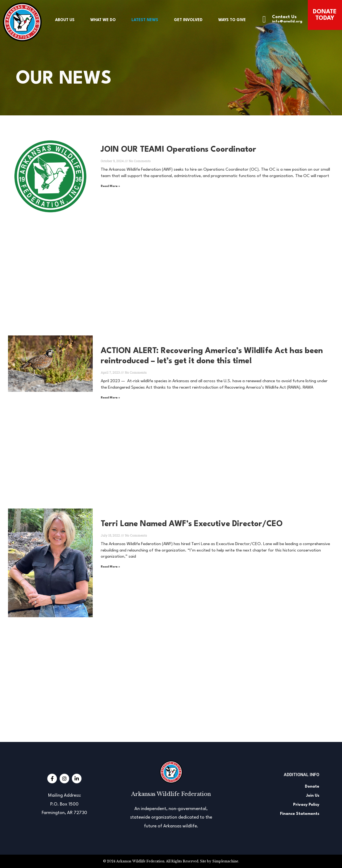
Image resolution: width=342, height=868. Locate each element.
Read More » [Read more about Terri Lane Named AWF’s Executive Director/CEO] (110, 567)
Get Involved (188, 20)
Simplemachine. (226, 861)
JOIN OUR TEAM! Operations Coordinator (178, 150)
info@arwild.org (287, 21)
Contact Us (284, 17)
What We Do (103, 20)
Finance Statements (300, 814)
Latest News (145, 20)
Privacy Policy (306, 805)
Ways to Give (232, 20)
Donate (312, 787)
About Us (65, 20)
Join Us (313, 796)
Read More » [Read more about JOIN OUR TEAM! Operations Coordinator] (110, 186)
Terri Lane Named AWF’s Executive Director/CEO (192, 524)
